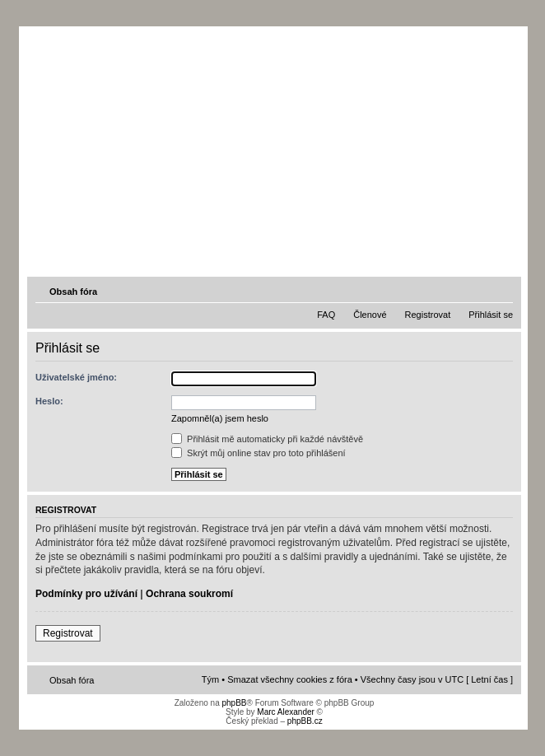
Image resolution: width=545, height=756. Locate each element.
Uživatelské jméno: (76, 377)
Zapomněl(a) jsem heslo (220, 418)
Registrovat (428, 315)
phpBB (234, 703)
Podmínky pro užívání (86, 594)
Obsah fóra (73, 292)
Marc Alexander (285, 712)
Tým (210, 679)
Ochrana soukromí (189, 594)
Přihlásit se (491, 315)
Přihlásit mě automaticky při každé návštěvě (267, 439)
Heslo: (49, 401)
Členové (370, 315)
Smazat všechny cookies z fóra (290, 679)
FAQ (326, 315)
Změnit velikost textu (502, 291)
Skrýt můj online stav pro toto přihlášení (259, 453)
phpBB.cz (305, 721)
